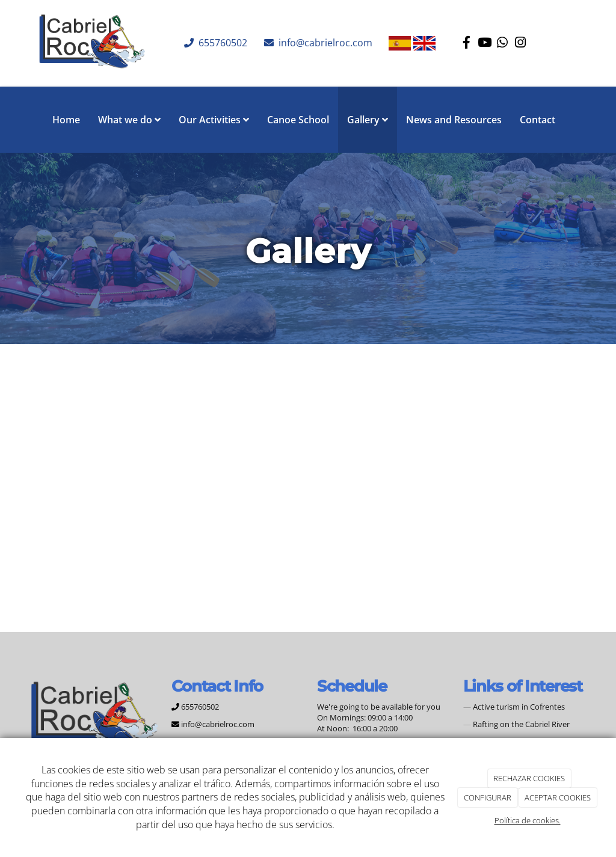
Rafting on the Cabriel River (521, 724)
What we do (129, 120)
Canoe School (298, 120)
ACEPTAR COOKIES (558, 797)
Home (66, 120)
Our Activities (214, 120)
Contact (537, 120)
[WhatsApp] (502, 44)
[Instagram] (520, 44)
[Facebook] (466, 44)
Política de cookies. (528, 820)
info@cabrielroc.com (324, 43)
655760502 (222, 43)
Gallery (368, 120)
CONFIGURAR (488, 797)
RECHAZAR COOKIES (529, 778)
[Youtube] (484, 44)
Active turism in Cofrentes (519, 707)
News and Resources (454, 120)
